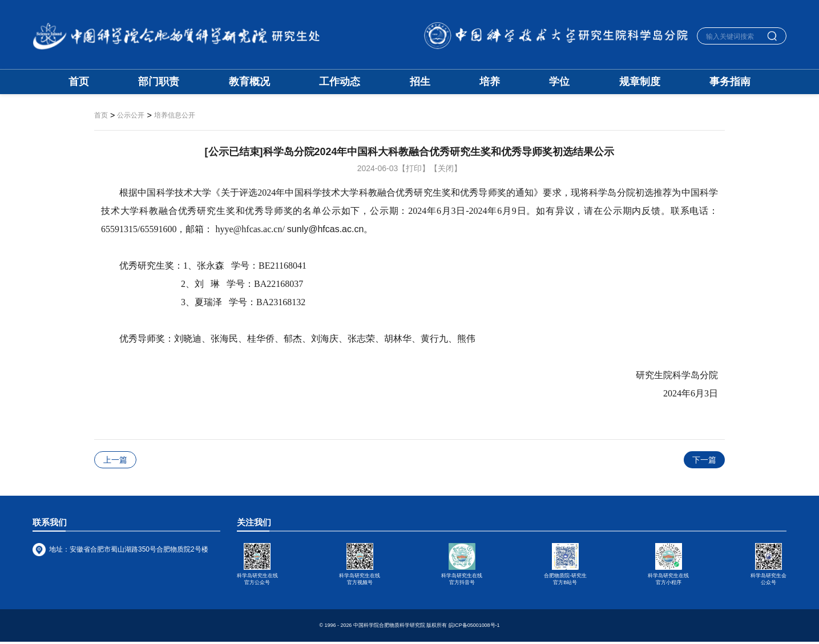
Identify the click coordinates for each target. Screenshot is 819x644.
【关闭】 (446, 168)
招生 (420, 82)
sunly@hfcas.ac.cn (326, 229)
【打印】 (414, 168)
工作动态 (340, 82)
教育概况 (249, 82)
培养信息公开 (175, 116)
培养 (490, 82)
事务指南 (730, 82)
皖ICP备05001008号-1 (474, 627)
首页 (79, 82)
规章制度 (640, 82)
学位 (559, 82)
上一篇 (115, 460)
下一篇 (704, 460)
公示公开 (131, 116)
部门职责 (159, 82)
